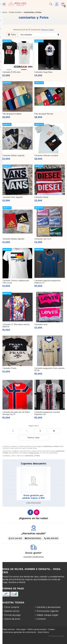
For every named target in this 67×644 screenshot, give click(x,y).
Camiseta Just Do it (43, 239)
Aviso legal (21, 629)
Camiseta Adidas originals (13, 155)
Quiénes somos (12, 611)
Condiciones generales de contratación (19, 632)
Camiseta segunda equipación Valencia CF (47, 282)
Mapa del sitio (9, 629)
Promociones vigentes (48, 611)
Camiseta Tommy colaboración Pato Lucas (16, 282)
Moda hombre (34, 453)
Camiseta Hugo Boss (43, 72)
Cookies (51, 629)
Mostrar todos (47, 30)
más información (34, 503)
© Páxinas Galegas (56, 636)
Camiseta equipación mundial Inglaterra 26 (47, 413)
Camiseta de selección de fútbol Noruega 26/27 (16, 413)
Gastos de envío (12, 619)
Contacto (41, 619)
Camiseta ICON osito (11, 72)
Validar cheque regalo (47, 615)
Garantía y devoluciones (49, 607)
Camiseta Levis (41, 324)
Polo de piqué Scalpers (12, 114)
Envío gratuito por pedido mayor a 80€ (34, 497)
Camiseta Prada (9, 368)
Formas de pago (12, 615)
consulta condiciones (34, 557)
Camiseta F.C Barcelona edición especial (16, 326)
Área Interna (43, 632)
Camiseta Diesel (41, 197)
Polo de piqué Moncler (44, 114)
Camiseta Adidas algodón (13, 239)
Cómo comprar (12, 607)
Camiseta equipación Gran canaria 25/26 (49, 369)
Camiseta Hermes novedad (46, 155)
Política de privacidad (37, 629)
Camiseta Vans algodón (12, 197)
